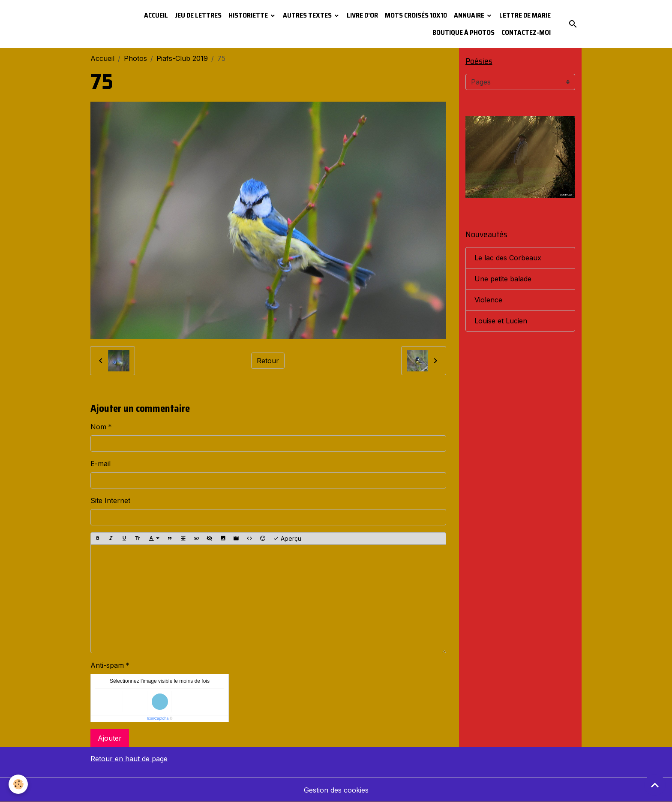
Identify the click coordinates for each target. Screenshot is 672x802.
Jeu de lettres (198, 15)
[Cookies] (18, 784)
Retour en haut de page (129, 759)
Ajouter (110, 738)
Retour (268, 361)
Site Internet (110, 500)
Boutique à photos (463, 32)
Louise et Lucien (501, 321)
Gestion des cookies (336, 790)
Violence (488, 300)
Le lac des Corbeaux (508, 258)
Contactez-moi (526, 32)
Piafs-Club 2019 (182, 58)
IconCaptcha (158, 718)
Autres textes (308, 15)
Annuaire (470, 15)
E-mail (100, 464)
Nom (98, 427)
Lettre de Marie (525, 15)
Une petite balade (503, 279)
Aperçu (287, 539)
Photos (135, 58)
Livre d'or (362, 15)
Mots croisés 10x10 (416, 15)
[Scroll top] (655, 785)
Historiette (249, 15)
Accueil (156, 15)
